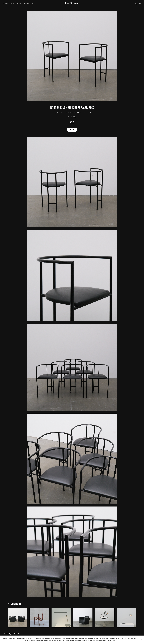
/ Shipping (11, 634)
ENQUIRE (72, 130)
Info (33, 4)
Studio (12, 4)
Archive (19, 4)
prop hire (27, 4)
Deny (114, 641)
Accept (110, 641)
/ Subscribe (17, 634)
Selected (6, 4)
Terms (6, 634)
